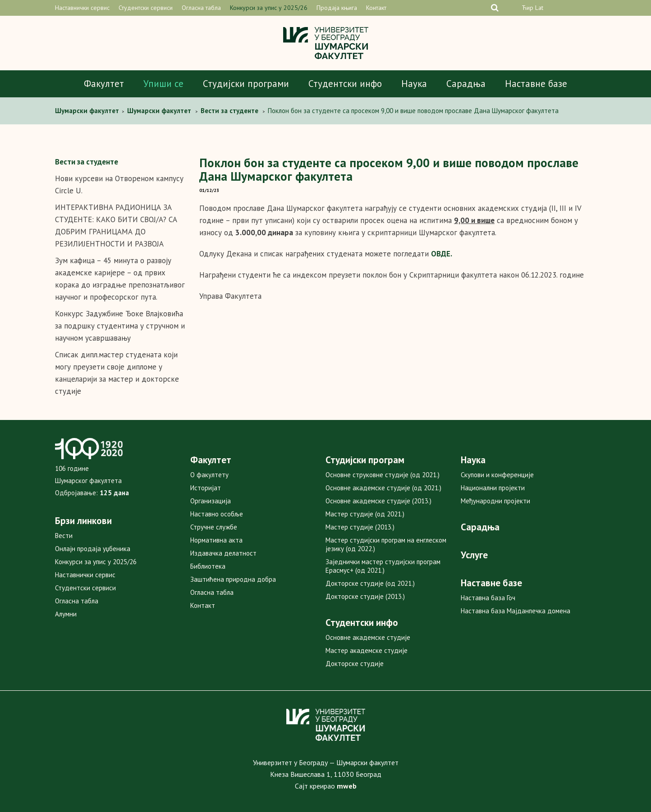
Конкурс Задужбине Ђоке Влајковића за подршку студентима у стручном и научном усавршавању (120, 326)
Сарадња (466, 84)
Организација (211, 501)
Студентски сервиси (146, 8)
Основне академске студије (368, 637)
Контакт (376, 8)
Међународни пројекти (495, 501)
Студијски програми (246, 84)
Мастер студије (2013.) (360, 527)
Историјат (206, 488)
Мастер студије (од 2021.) (365, 514)
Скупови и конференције (497, 475)
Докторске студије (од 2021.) (370, 583)
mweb (347, 786)
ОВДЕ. (442, 254)
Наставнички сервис (82, 8)
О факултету (209, 475)
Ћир (527, 8)
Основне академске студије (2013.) (378, 501)
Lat (539, 8)
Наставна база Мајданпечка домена (516, 611)
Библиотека (208, 566)
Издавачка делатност (223, 553)
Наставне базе (536, 84)
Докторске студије (355, 664)
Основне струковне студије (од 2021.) (383, 475)
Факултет (104, 84)
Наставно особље (217, 514)
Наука (414, 84)
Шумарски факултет (88, 111)
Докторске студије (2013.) (365, 596)
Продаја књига (337, 8)
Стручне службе (214, 527)
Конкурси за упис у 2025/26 (269, 8)
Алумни (66, 614)
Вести (64, 536)
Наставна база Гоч (488, 598)
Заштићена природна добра (233, 579)
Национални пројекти (493, 488)
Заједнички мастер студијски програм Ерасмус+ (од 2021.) (383, 566)
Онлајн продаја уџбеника (93, 549)
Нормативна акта (216, 540)
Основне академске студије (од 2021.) (383, 488)
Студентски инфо (345, 84)
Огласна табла (201, 8)
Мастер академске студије (367, 650)
